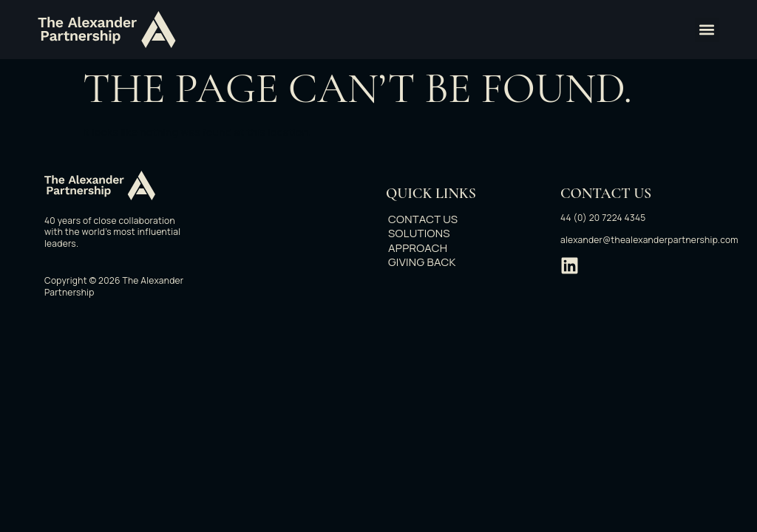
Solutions (427, 233)
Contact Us (430, 219)
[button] (707, 30)
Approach (425, 248)
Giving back (430, 262)
